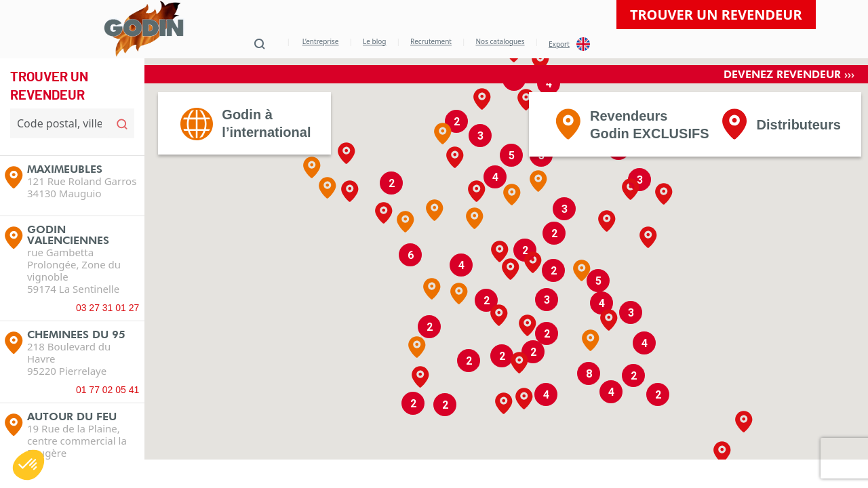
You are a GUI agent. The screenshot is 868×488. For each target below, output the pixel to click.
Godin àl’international (266, 148)
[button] (435, 235)
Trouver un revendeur (716, 15)
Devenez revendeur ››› (789, 99)
